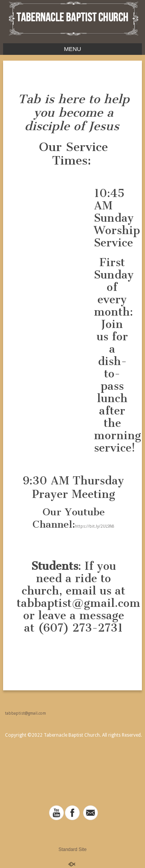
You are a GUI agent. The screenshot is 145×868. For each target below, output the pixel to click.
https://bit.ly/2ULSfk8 (95, 526)
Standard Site (72, 849)
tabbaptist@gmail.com (26, 713)
